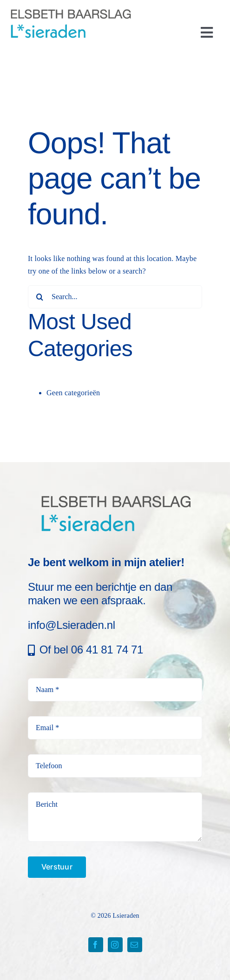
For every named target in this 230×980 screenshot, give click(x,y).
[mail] (135, 945)
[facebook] (96, 945)
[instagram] (115, 945)
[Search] (39, 297)
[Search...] (115, 297)
